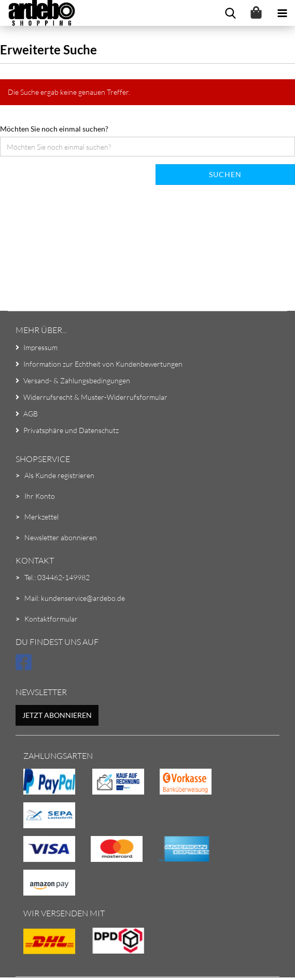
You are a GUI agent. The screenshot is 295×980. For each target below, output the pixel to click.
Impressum (40, 347)
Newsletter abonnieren (61, 537)
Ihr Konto (40, 496)
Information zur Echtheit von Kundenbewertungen (103, 364)
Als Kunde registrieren (59, 475)
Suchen (225, 174)
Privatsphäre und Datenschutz (71, 430)
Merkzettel (41, 517)
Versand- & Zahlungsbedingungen (77, 380)
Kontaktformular (51, 619)
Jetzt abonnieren (57, 715)
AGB (31, 414)
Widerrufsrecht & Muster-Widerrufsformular (95, 397)
